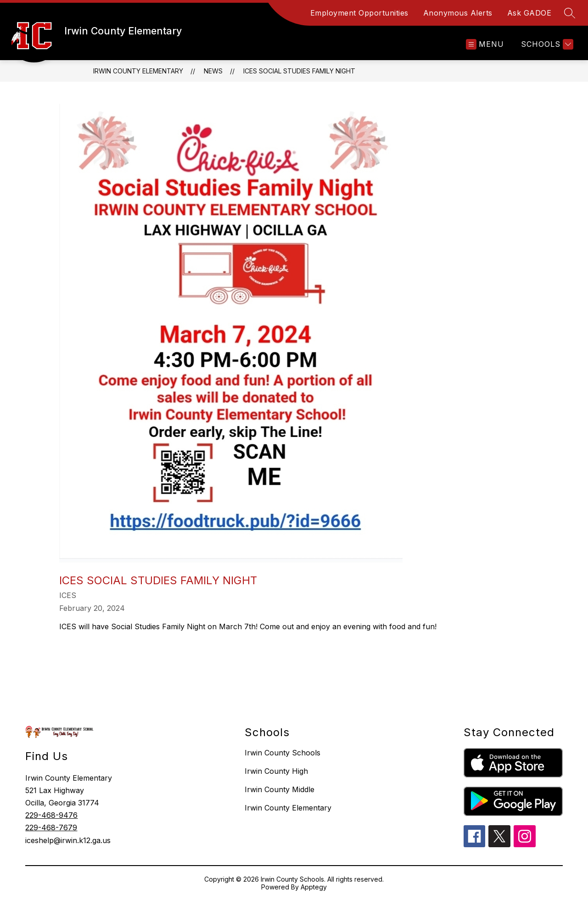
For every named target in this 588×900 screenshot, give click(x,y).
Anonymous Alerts (458, 13)
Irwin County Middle (280, 789)
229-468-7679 (51, 827)
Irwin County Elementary (138, 71)
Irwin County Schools (283, 753)
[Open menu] (485, 44)
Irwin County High (276, 771)
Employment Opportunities (359, 13)
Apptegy (314, 887)
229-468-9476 (51, 815)
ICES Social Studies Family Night (299, 71)
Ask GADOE (529, 13)
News (213, 71)
